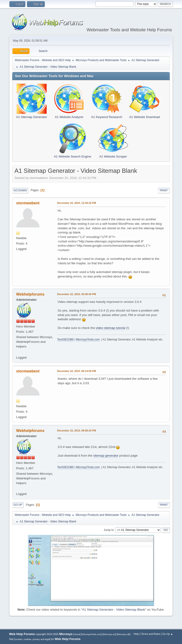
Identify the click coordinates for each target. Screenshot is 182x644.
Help (136, 634)
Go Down (20, 190)
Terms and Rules (151, 634)
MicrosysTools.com (88, 340)
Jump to (109, 530)
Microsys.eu (109, 634)
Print (164, 190)
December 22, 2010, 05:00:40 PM (77, 294)
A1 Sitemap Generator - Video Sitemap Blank (114, 610)
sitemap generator (106, 456)
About (77, 634)
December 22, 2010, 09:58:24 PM (77, 431)
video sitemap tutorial (110, 328)
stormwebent (28, 203)
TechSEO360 (66, 340)
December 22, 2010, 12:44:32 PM (77, 203)
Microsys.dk (123, 634)
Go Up (18, 505)
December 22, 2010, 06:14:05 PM (77, 371)
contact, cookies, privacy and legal (32, 639)
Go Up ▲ (168, 634)
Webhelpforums (30, 294)
